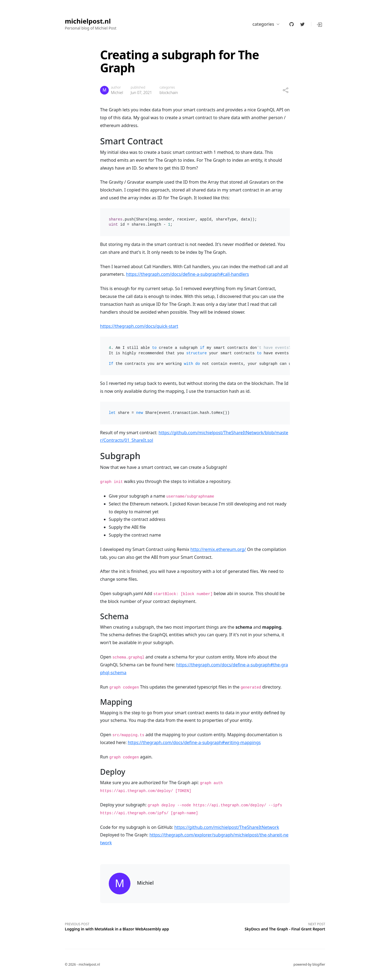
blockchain (169, 93)
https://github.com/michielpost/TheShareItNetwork (227, 827)
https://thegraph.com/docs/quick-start (139, 326)
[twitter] (302, 24)
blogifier (319, 964)
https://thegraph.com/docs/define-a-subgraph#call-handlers (188, 274)
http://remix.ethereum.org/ (218, 549)
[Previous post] (130, 926)
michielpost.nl (88, 21)
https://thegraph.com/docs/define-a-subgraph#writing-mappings (194, 742)
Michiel (117, 93)
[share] (286, 90)
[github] (292, 24)
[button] (320, 24)
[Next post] (260, 926)
